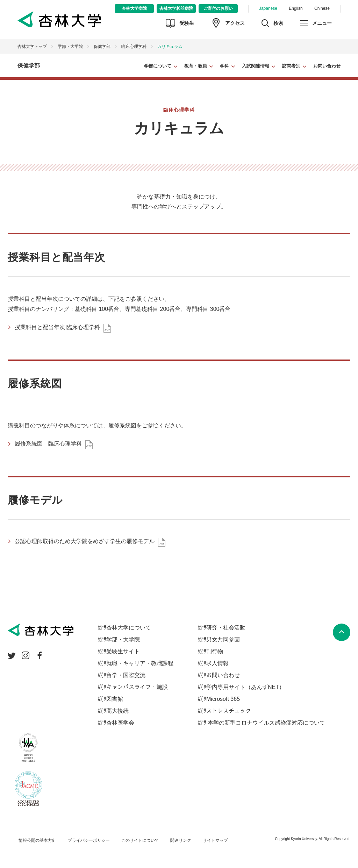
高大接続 (117, 711)
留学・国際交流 (126, 675)
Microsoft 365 (223, 699)
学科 (224, 66)
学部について (158, 66)
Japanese (268, 8)
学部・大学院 (70, 47)
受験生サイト (123, 651)
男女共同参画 (223, 639)
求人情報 (217, 663)
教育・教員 (196, 66)
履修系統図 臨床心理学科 (48, 444)
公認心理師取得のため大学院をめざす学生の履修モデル (85, 541)
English (296, 8)
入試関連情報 (256, 66)
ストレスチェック (229, 711)
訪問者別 (291, 66)
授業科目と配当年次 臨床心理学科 (57, 327)
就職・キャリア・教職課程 (140, 663)
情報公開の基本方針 (37, 840)
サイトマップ (215, 840)
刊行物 (215, 651)
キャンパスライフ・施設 (137, 687)
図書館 (115, 699)
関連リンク (181, 840)
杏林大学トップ (32, 47)
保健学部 (102, 47)
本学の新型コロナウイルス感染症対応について (266, 723)
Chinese (322, 8)
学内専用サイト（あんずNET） (245, 687)
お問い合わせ (327, 66)
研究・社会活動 (226, 628)
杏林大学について (129, 628)
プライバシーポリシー (89, 840)
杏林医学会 (120, 723)
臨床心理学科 (134, 47)
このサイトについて (140, 840)
